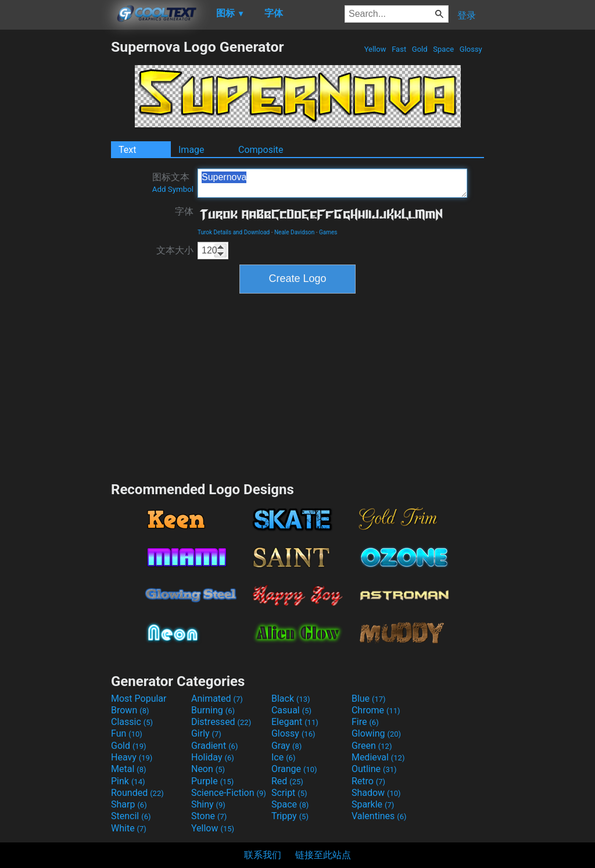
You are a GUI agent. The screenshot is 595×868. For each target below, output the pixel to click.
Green (372, 746)
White (129, 828)
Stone (209, 816)
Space (443, 49)
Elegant (295, 722)
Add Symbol (173, 189)
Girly (206, 733)
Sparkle (373, 804)
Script (289, 793)
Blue (369, 699)
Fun (127, 733)
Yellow (375, 49)
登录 (467, 15)
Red (287, 781)
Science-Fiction (229, 793)
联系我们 (263, 855)
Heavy (132, 757)
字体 (184, 211)
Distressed (221, 722)
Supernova (332, 183)
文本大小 (175, 250)
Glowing (376, 733)
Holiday (213, 757)
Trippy (290, 816)
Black (291, 699)
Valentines (379, 816)
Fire (365, 722)
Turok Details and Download (234, 232)
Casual (291, 710)
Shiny (208, 804)
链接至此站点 (323, 855)
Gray (286, 746)
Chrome (376, 710)
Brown (130, 710)
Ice (283, 757)
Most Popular (139, 699)
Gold (420, 49)
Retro (368, 781)
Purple (212, 781)
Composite (261, 150)
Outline (374, 769)
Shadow (376, 793)
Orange (294, 769)
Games (328, 232)
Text (127, 150)
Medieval (378, 757)
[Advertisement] (55, 213)
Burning (213, 710)
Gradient (214, 746)
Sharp (129, 804)
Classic (132, 722)
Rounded (137, 793)
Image (191, 150)
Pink (128, 781)
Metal (129, 769)
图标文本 (173, 183)
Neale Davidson (294, 232)
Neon (208, 769)
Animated (217, 699)
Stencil (131, 816)
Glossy (471, 49)
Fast (399, 49)
